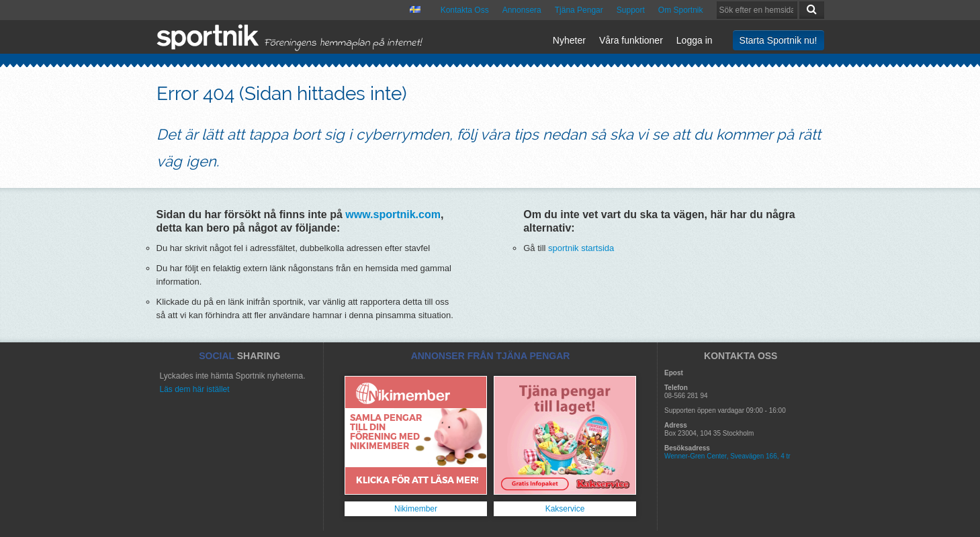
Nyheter (569, 40)
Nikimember (416, 509)
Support (631, 10)
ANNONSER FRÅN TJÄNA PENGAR (491, 356)
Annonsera (522, 10)
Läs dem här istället (195, 389)
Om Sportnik (681, 10)
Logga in (695, 40)
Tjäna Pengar (579, 10)
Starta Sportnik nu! (778, 40)
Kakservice (565, 509)
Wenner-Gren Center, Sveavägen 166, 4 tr (727, 456)
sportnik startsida (581, 248)
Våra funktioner (631, 40)
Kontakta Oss (465, 10)
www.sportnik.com (393, 214)
